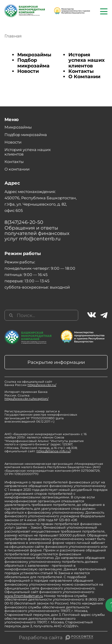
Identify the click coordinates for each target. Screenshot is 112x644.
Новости (28, 71)
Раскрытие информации (56, 362)
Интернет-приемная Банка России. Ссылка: (26, 395)
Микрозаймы (34, 55)
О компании (17, 169)
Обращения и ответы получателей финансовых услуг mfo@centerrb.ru (37, 233)
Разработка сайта (41, 638)
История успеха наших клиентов (86, 60)
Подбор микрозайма (33, 63)
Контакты (81, 71)
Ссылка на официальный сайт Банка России (30, 383)
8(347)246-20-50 (24, 222)
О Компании (84, 77)
